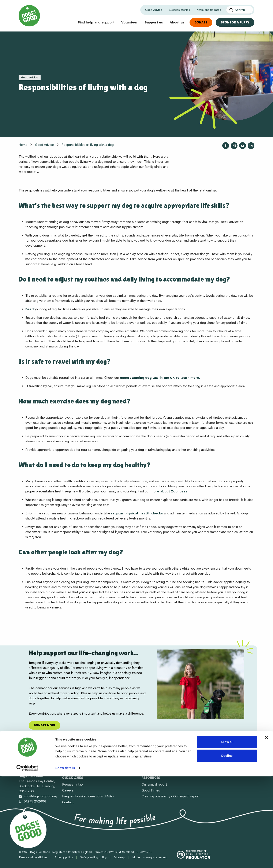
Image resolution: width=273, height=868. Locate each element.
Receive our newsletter (136, 759)
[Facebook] (23, 759)
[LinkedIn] (53, 759)
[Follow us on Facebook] (226, 146)
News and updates (209, 10)
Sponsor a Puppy (235, 22)
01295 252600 (32, 801)
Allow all (227, 834)
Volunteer (130, 22)
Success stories (179, 10)
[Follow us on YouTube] (243, 146)
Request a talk (73, 785)
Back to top (239, 759)
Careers (68, 790)
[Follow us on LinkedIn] (251, 146)
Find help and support (96, 22)
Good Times (151, 790)
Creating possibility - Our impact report (171, 796)
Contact (68, 802)
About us (177, 22)
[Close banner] (266, 829)
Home (23, 145)
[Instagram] (33, 759)
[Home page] (29, 16)
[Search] (240, 10)
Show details (65, 860)
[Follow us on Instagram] (234, 146)
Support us (154, 22)
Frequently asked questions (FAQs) (88, 796)
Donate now (44, 725)
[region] (136, 684)
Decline (227, 847)
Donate (201, 22)
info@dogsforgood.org (38, 796)
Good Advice (154, 10)
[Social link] (43, 759)
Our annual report (154, 785)
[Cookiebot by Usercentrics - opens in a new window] (27, 860)
